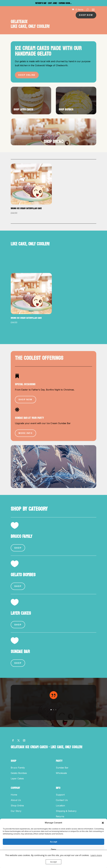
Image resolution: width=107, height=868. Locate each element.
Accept (54, 842)
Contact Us (62, 800)
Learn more (96, 855)
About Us (16, 800)
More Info (25, 433)
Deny (54, 849)
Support (60, 795)
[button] (103, 823)
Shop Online (27, 75)
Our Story (16, 811)
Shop (18, 548)
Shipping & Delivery (66, 811)
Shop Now (86, 15)
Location (60, 806)
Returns (60, 816)
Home (14, 795)
